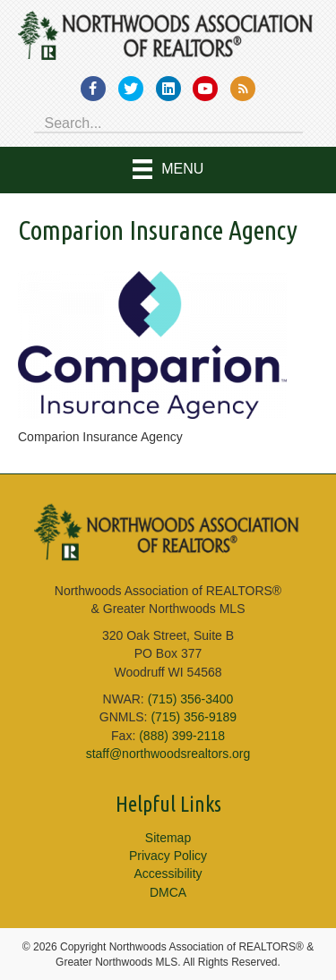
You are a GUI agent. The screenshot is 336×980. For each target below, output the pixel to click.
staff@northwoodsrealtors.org (168, 754)
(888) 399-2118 (182, 736)
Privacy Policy (168, 856)
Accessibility (168, 873)
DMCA (168, 892)
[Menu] (168, 170)
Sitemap (168, 838)
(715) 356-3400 (191, 699)
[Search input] (168, 122)
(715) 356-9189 (194, 717)
